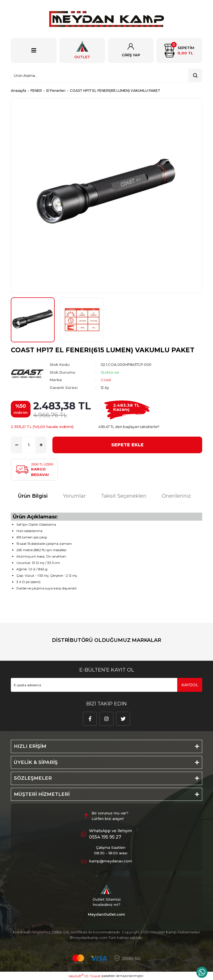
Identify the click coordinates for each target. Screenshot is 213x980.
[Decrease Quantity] (17, 445)
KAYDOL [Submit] (190, 685)
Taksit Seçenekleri (124, 496)
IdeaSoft (76, 976)
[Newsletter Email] (106, 685)
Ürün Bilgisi (33, 496)
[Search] (106, 75)
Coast (106, 380)
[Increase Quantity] (41, 445)
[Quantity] (29, 445)
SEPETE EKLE (127, 445)
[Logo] (107, 19)
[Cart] (179, 50)
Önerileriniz (176, 496)
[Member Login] (131, 50)
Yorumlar (74, 496)
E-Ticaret (93, 976)
